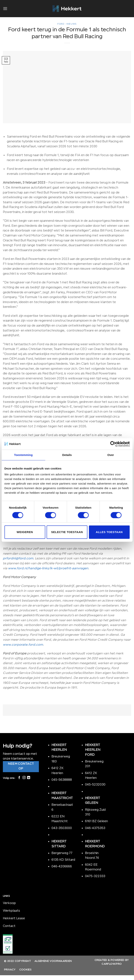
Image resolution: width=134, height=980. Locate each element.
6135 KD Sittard (63, 860)
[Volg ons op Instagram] (24, 778)
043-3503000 (62, 828)
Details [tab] (67, 455)
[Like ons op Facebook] (19, 778)
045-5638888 (62, 780)
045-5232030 (95, 784)
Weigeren (25, 532)
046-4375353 (95, 828)
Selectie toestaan (67, 532)
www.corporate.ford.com (23, 644)
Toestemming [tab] (23, 455)
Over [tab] (111, 455)
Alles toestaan (109, 532)
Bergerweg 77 (62, 853)
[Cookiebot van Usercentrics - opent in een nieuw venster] (113, 444)
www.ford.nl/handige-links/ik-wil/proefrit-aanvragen (48, 568)
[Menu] (5, 8)
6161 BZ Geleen (96, 821)
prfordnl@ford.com (18, 558)
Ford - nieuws (67, 24)
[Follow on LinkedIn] (29, 778)
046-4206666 (62, 866)
